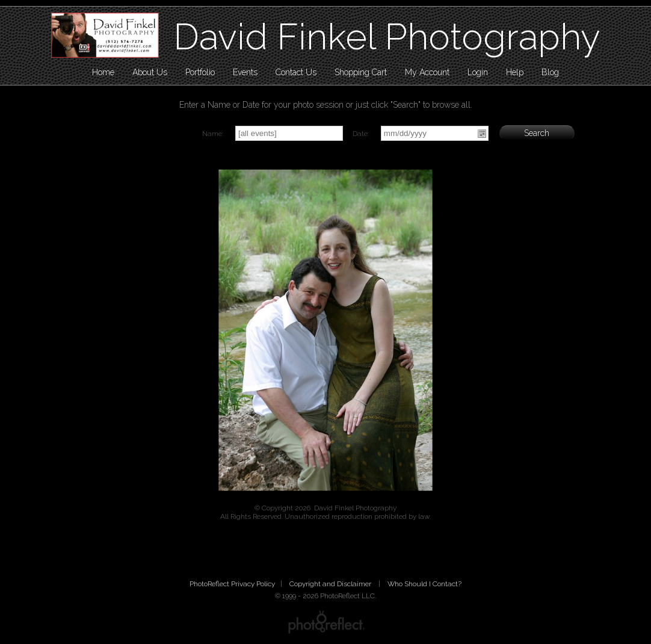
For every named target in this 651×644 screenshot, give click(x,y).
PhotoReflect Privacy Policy (232, 584)
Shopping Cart (361, 72)
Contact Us (296, 72)
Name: (213, 134)
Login (478, 72)
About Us (150, 72)
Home (103, 72)
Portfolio (200, 72)
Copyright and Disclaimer (331, 584)
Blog (550, 72)
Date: (361, 134)
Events (245, 72)
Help (515, 72)
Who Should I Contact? (424, 584)
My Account (427, 72)
